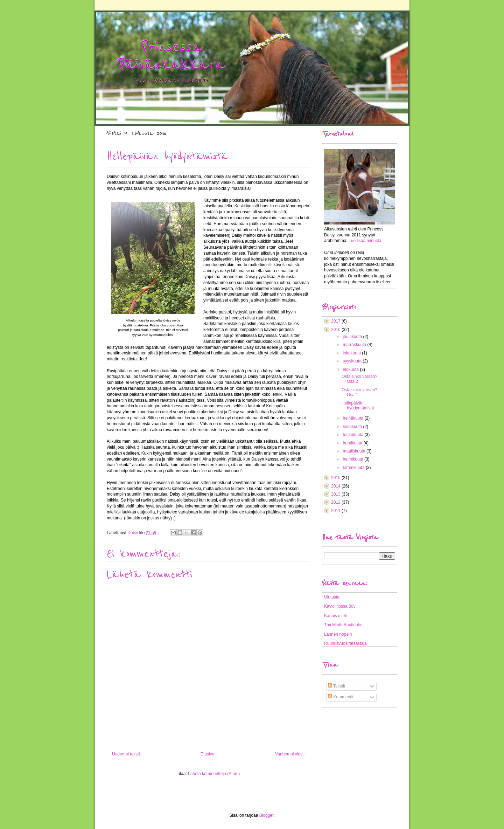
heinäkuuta (354, 418)
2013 (336, 494)
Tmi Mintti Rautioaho (343, 625)
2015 (336, 478)
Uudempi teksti (126, 754)
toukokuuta (354, 435)
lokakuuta (353, 353)
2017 (336, 321)
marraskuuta (355, 345)
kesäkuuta (353, 427)
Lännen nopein (338, 634)
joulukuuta (353, 337)
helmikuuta (354, 459)
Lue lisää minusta (365, 241)
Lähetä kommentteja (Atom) (214, 774)
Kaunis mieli (335, 616)
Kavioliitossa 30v (340, 606)
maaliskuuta (355, 451)
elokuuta (352, 369)
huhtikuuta (353, 443)
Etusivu (207, 754)
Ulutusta (332, 597)
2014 (336, 486)
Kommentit (341, 697)
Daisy (133, 533)
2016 (336, 330)
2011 (336, 511)
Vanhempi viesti (290, 754)
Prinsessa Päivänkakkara (171, 56)
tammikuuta (354, 468)
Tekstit (337, 686)
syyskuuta (353, 361)
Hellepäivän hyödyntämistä (358, 406)
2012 (336, 502)
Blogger (267, 815)
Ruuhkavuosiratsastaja (345, 643)
